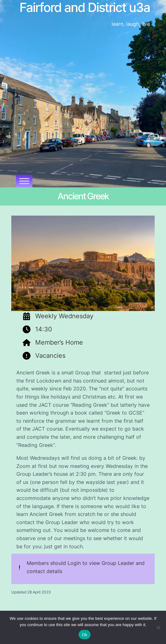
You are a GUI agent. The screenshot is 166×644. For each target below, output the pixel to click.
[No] (158, 627)
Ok (84, 635)
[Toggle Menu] (24, 181)
